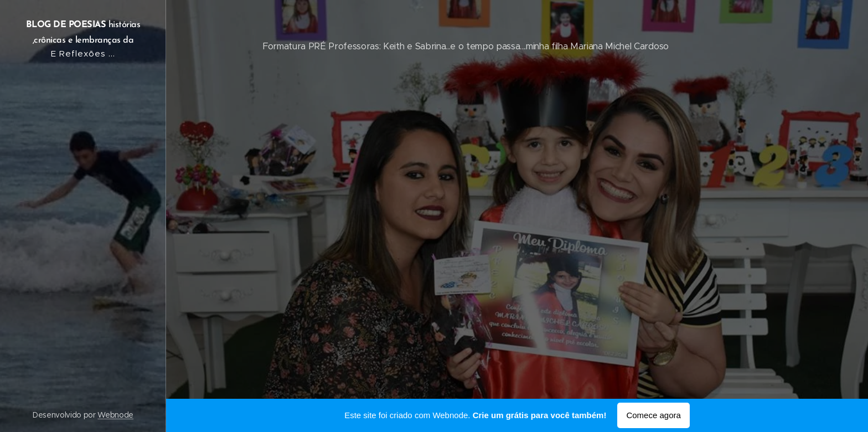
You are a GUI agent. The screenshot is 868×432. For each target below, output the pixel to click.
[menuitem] (83, 101)
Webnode (115, 415)
